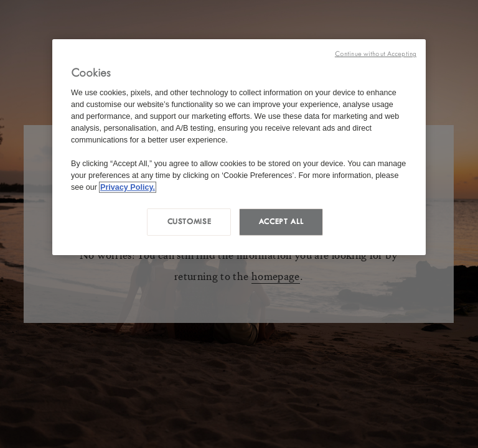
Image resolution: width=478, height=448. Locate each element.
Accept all (281, 222)
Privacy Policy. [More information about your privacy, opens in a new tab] (128, 187)
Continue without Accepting (376, 54)
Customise (190, 222)
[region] (239, 147)
